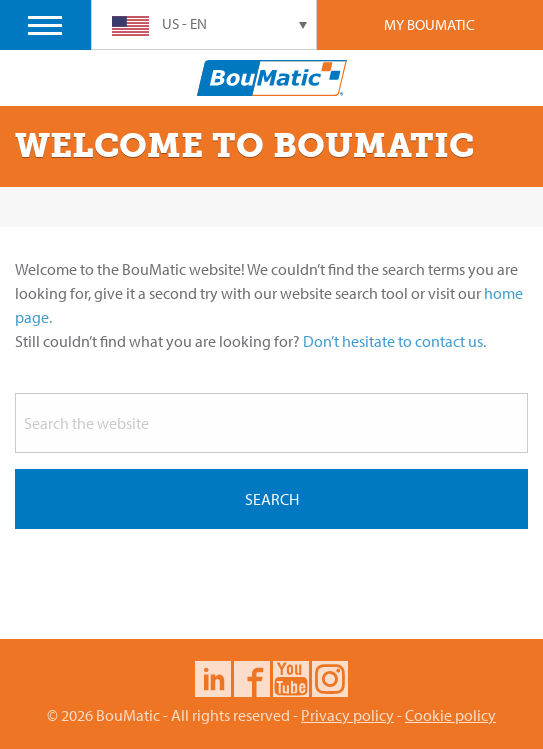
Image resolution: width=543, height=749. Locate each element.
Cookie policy (450, 715)
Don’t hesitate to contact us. (394, 341)
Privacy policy (347, 715)
